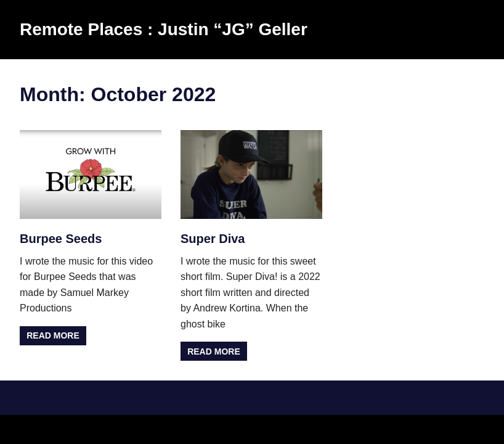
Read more (53, 335)
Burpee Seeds (61, 239)
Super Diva (213, 239)
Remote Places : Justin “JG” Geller (164, 29)
